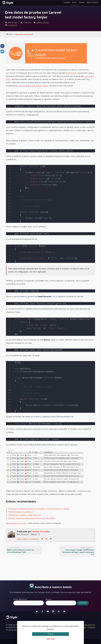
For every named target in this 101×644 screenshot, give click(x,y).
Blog (75, 3)
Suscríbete (83, 603)
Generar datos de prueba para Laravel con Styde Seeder (32, 518)
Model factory (71, 73)
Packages (39, 23)
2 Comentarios (12, 25)
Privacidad (91, 627)
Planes (82, 3)
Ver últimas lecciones (87, 625)
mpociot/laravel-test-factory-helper (33, 86)
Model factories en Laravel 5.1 (21, 512)
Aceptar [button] (50, 634)
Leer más (50, 639)
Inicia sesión (93, 3)
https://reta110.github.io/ (28, 539)
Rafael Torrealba (41, 531)
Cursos (68, 3)
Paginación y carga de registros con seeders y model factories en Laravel (39, 509)
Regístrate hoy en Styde (16, 523)
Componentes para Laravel (23, 34)
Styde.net (8, 3)
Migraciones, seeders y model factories (25, 515)
